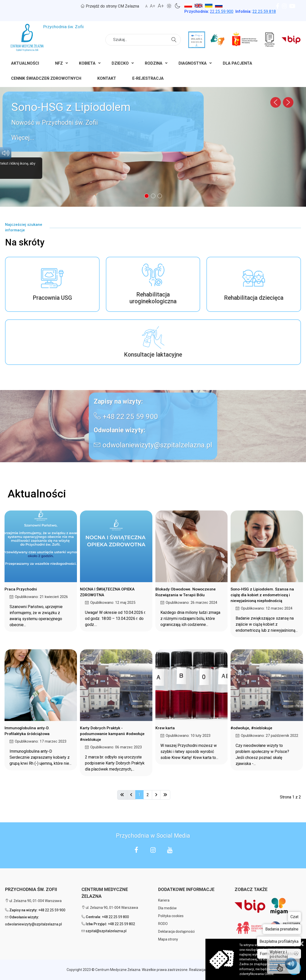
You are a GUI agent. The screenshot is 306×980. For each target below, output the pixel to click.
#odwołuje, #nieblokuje (251, 728)
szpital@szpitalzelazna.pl (106, 931)
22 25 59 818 (264, 11)
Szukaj (175, 39)
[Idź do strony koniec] (165, 795)
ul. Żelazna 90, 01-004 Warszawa (33, 901)
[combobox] (143, 40)
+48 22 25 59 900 (130, 417)
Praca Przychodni (21, 589)
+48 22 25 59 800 (115, 917)
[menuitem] (25, 64)
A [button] (146, 6)
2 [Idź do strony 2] (148, 795)
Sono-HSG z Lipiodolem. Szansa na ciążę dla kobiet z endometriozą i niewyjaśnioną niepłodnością (262, 595)
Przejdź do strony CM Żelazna (110, 6)
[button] (103, 122)
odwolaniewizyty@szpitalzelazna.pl (157, 445)
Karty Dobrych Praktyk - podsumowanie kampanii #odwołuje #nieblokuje (112, 734)
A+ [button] (153, 6)
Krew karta (165, 728)
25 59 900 (222, 11)
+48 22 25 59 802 (121, 924)
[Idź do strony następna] (156, 795)
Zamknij (301, 944)
